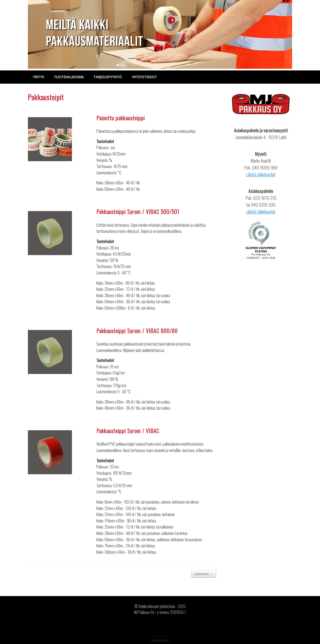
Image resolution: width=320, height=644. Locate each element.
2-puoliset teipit (204, 574)
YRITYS (38, 77)
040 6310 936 (263, 205)
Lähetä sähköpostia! (261, 174)
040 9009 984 (265, 167)
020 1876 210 (265, 198)
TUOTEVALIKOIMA (69, 77)
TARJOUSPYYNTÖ (108, 77)
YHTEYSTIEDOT (144, 77)
